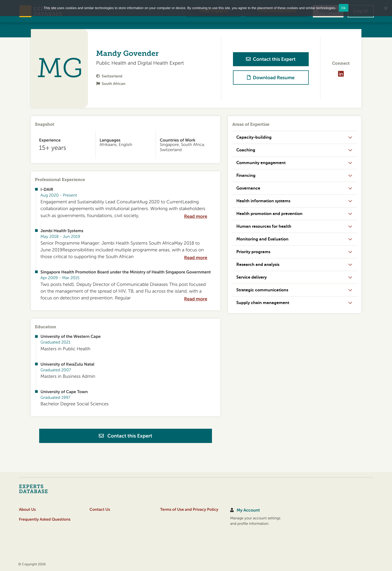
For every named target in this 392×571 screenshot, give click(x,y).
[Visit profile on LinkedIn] (341, 74)
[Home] (44, 489)
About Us (27, 510)
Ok (344, 8)
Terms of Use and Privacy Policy (189, 510)
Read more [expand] (195, 217)
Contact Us (100, 510)
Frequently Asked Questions (45, 519)
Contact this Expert (126, 436)
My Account (248, 510)
